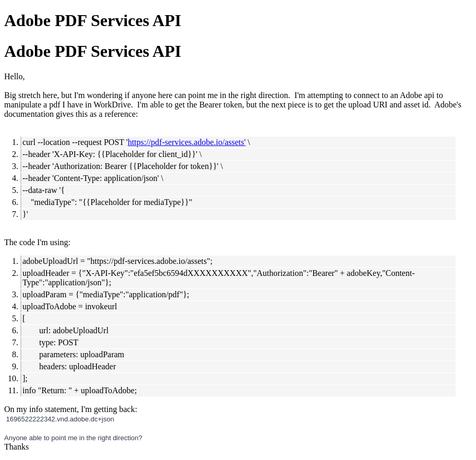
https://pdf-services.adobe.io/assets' (187, 142)
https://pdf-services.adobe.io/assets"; (151, 261)
